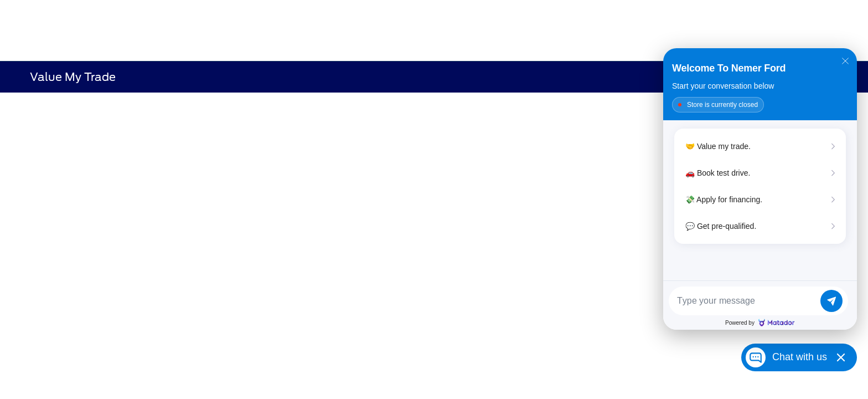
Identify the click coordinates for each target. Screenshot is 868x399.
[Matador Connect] (760, 189)
